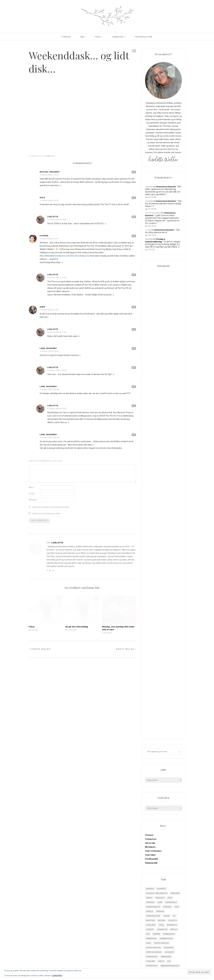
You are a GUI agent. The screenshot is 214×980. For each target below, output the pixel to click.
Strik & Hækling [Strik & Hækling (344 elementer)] (161, 505)
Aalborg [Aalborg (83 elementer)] (150, 451)
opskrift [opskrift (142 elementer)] (150, 492)
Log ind (148, 670)
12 (134, 51)
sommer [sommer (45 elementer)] (156, 496)
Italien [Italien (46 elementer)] (166, 478)
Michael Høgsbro (50, 172)
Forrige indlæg (40, 649)
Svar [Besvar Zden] (134, 307)
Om (82, 37)
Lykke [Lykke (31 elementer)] (161, 487)
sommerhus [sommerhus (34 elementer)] (151, 501)
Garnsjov (118, 37)
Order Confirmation (153, 413)
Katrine (44, 236)
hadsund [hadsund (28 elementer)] (167, 469)
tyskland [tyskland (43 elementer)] (151, 524)
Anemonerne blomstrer (166, 187)
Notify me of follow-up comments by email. (51, 507)
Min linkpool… (151, 409)
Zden (42, 307)
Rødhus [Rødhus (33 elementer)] (174, 492)
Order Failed (150, 417)
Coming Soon (151, 401)
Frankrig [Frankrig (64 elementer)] (150, 465)
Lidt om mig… (151, 405)
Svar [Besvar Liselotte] (134, 217)
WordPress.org (152, 682)
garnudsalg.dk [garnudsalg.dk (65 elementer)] (153, 469)
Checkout (149, 397)
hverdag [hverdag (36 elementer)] (160, 474)
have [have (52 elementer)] (177, 469)
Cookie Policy (57, 976)
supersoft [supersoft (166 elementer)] (170, 515)
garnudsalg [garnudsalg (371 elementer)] (171, 465)
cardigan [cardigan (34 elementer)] (175, 456)
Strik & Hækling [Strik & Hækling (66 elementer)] (153, 510)
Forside (66, 37)
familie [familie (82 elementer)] (149, 460)
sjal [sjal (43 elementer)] (148, 496)
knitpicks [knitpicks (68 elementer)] (150, 483)
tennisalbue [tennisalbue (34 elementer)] (152, 519)
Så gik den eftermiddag (77, 627)
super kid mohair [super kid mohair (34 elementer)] (154, 515)
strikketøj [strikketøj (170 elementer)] (169, 510)
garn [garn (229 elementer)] (160, 465)
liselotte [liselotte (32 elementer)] (173, 483)
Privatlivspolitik (151, 421)
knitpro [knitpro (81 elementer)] (162, 483)
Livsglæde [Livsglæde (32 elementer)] (151, 487)
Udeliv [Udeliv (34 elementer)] (161, 524)
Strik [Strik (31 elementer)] (149, 505)
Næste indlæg (126, 649)
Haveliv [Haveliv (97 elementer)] (150, 474)
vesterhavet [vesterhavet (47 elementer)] (152, 528)
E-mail (32, 494)
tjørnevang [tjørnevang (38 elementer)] (166, 519)
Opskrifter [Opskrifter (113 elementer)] (162, 492)
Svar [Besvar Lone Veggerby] (134, 348)
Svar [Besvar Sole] (134, 198)
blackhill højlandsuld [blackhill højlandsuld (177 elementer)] (157, 456)
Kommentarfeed (152, 678)
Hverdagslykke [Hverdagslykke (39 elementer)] (153, 478)
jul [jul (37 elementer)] (174, 478)
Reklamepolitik (151, 425)
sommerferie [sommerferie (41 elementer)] (169, 496)
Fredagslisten (144, 37)
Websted (33, 500)
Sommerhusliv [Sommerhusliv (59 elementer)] (166, 501)
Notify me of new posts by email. (46, 513)
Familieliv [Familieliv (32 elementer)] (160, 460)
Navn (31, 487)
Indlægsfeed (150, 674)
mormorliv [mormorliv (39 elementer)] (172, 487)
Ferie (98, 37)
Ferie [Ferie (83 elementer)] (170, 460)
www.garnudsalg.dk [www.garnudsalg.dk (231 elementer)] (170, 528)
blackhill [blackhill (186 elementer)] (162, 451)
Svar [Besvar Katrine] (134, 236)
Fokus (32, 627)
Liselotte (50, 156)
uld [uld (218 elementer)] (169, 524)
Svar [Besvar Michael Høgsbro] (134, 172)
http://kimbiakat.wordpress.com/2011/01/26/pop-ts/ (65, 256)
